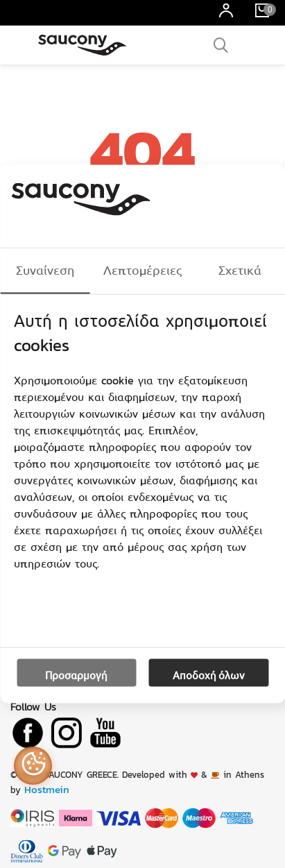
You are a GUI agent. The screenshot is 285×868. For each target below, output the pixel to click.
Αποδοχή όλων (209, 675)
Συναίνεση (45, 271)
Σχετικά (240, 271)
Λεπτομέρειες (142, 271)
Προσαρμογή (76, 675)
